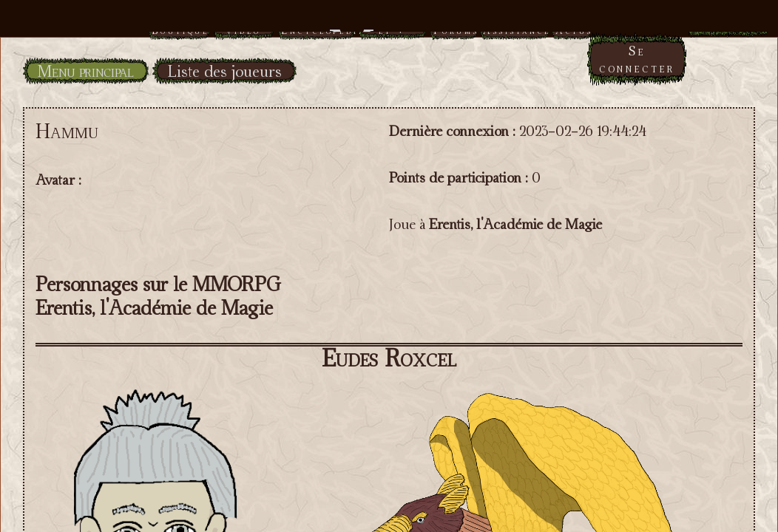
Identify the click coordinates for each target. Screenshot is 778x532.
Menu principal (86, 71)
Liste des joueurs (224, 71)
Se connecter (637, 59)
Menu (389, 24)
